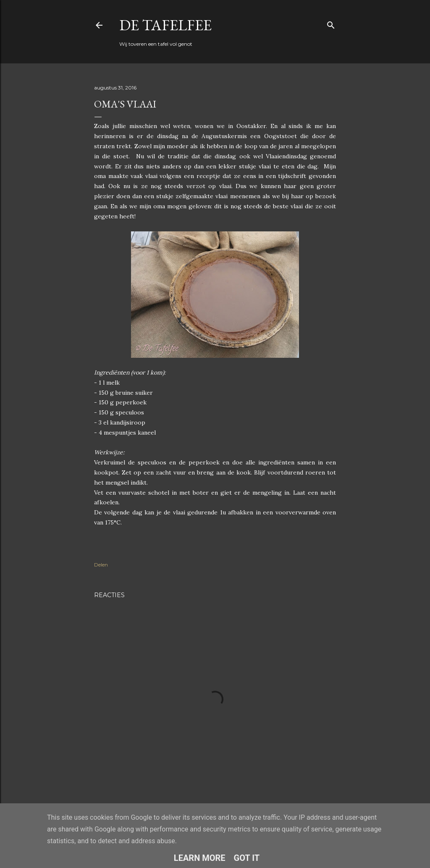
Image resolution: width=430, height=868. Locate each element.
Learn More (200, 858)
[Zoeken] (331, 23)
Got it (247, 858)
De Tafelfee (165, 25)
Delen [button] (101, 565)
